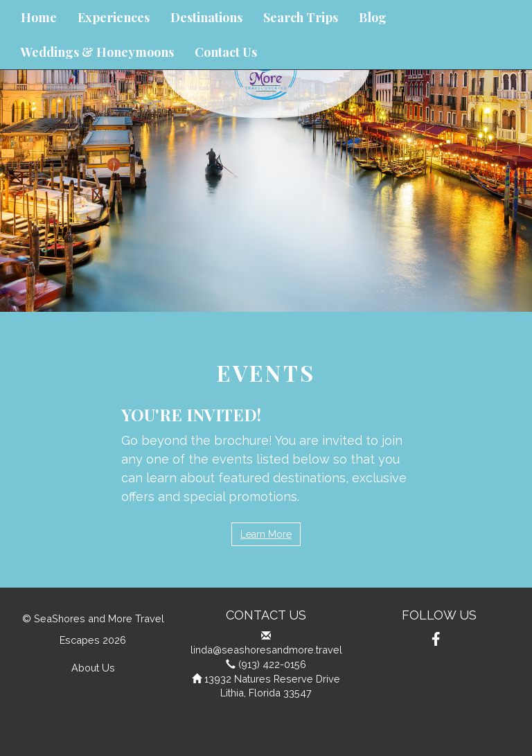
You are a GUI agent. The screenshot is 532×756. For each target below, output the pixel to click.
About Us (93, 668)
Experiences (114, 17)
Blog (373, 17)
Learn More (266, 534)
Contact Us (226, 52)
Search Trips (301, 17)
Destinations (206, 17)
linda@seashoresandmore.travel (266, 650)
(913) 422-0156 (272, 664)
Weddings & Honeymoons (97, 52)
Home (39, 17)
